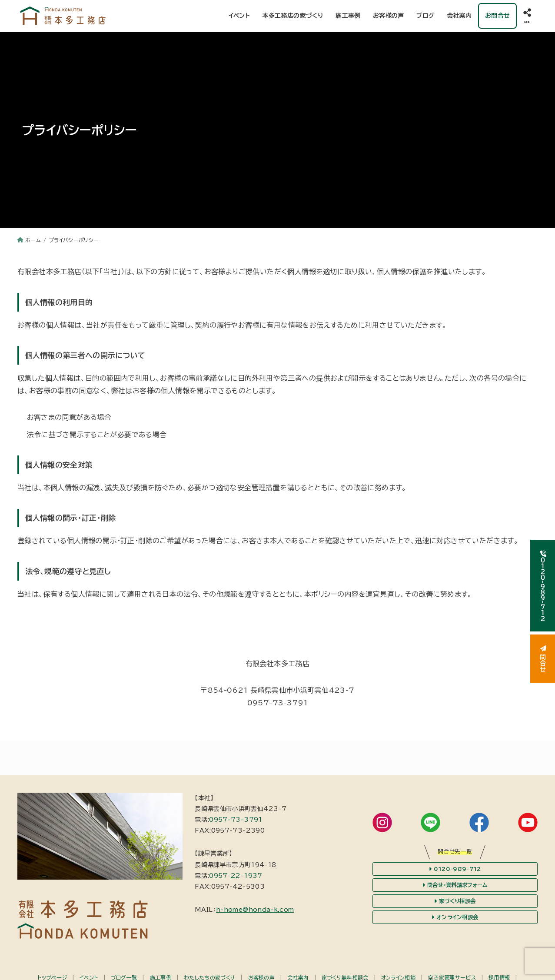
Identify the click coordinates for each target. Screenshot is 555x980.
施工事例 (348, 17)
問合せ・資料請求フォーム (455, 887)
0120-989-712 (455, 870)
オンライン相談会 (455, 919)
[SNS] (527, 17)
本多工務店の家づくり (293, 17)
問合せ (543, 659)
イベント (239, 17)
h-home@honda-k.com (255, 911)
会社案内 (459, 17)
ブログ (425, 17)
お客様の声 (389, 17)
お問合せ (497, 17)
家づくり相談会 (455, 903)
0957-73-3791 (236, 821)
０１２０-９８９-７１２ (543, 586)
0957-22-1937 (236, 877)
